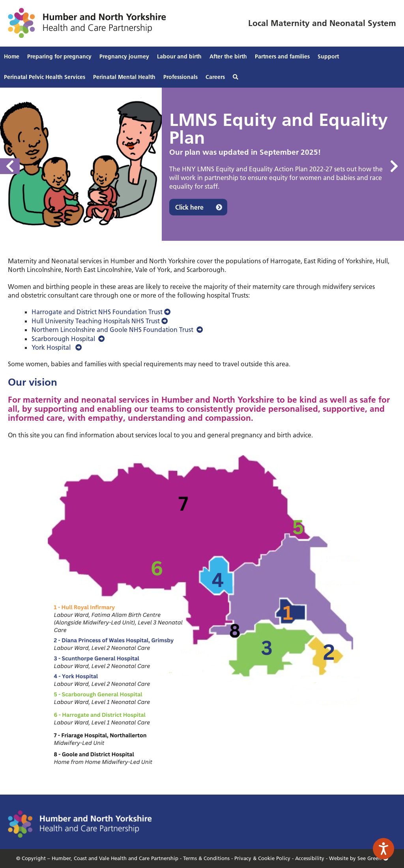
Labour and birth (179, 56)
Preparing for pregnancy (59, 56)
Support (328, 56)
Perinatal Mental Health (124, 77)
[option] (202, 164)
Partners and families (282, 56)
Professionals (180, 77)
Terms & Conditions (206, 858)
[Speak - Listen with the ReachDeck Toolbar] (383, 849)
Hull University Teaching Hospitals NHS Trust (100, 321)
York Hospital (57, 347)
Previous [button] (10, 166)
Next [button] (394, 166)
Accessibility (310, 858)
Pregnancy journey (124, 56)
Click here (189, 207)
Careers (215, 77)
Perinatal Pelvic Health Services (45, 77)
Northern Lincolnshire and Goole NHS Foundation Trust (117, 330)
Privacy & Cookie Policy (262, 858)
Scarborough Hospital (68, 339)
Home (12, 56)
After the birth (228, 56)
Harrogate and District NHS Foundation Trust (101, 312)
